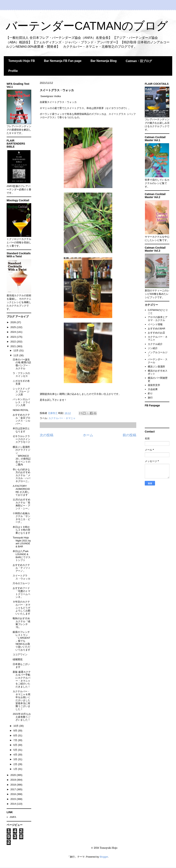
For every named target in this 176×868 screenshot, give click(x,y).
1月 (16, 769)
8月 (16, 735)
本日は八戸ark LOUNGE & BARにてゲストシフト (22, 556)
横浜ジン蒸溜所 (156, 367)
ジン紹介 (153, 348)
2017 (14, 789)
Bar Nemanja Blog (104, 61)
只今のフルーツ (21, 583)
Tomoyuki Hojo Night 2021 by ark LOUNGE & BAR (22, 542)
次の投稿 (47, 435)
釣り (150, 393)
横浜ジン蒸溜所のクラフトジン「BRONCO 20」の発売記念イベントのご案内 (22, 456)
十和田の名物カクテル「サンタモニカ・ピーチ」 (21, 518)
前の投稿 (129, 435)
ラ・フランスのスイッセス (21, 375)
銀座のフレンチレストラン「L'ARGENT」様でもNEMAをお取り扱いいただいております (21, 641)
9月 (16, 731)
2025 (14, 327)
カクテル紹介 (155, 344)
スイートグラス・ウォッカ (21, 577)
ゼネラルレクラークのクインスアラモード (21, 439)
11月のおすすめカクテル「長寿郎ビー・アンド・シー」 (21, 504)
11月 (16, 355)
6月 (16, 745)
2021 (14, 346)
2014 (14, 804)
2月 (16, 764)
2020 (14, 775)
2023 (14, 337)
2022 (14, 342)
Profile (13, 71)
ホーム (88, 435)
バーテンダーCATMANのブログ (87, 26)
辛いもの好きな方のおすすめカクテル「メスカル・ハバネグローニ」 (21, 475)
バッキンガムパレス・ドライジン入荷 (21, 402)
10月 (16, 726)
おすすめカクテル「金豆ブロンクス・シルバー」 (21, 419)
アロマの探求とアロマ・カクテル (158, 319)
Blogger (104, 857)
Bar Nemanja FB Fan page (63, 61)
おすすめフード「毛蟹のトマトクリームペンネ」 (21, 593)
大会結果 (153, 389)
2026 (14, 322)
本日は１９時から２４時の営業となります (21, 530)
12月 (16, 350)
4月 (16, 755)
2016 (14, 794)
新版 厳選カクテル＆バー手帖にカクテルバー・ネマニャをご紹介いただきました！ (22, 679)
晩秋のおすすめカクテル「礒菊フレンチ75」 (21, 623)
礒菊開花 (18, 659)
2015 (14, 799)
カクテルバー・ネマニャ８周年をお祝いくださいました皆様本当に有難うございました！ (21, 700)
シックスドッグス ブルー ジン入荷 (21, 392)
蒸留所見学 (154, 385)
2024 (14, 332)
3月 (16, 759)
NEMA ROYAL (21, 410)
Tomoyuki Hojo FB (22, 61)
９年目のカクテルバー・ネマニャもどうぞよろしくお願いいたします (21, 608)
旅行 (150, 398)
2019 (14, 780)
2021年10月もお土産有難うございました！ (22, 717)
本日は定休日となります (21, 430)
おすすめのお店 (156, 333)
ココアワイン (20, 654)
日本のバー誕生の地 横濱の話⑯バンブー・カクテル (22, 364)
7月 (16, 740)
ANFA (13, 817)
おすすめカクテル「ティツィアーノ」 (21, 568)
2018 (14, 785)
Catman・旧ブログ (139, 61)
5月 (16, 750)
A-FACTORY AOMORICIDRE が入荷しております (21, 490)
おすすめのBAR (157, 329)
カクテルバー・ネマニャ (62, 418)
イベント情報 (155, 324)
